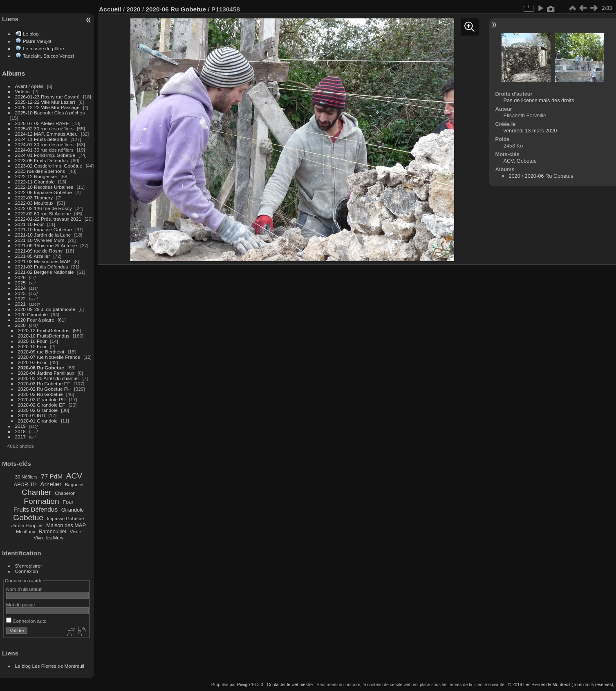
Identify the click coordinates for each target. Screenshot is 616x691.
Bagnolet (74, 485)
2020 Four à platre (35, 320)
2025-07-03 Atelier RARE (42, 123)
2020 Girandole (31, 314)
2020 (20, 325)
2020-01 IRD (32, 415)
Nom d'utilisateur (24, 589)
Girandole (73, 510)
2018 (20, 431)
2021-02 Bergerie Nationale (45, 272)
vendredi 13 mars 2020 (530, 131)
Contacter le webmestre (290, 684)
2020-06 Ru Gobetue (41, 368)
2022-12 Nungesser (36, 176)
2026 (20, 277)
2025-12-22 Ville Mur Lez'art (45, 102)
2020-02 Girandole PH (42, 399)
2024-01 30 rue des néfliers (45, 150)
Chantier (37, 492)
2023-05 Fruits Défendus (42, 160)
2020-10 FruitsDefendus (44, 336)
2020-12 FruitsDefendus (44, 330)
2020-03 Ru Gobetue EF (44, 384)
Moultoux (26, 532)
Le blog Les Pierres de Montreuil (50, 666)
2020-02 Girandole (38, 410)
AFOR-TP (25, 484)
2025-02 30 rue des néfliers (44, 129)
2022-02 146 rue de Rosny (44, 208)
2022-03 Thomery (34, 198)
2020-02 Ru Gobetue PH (45, 389)
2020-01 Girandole (38, 421)
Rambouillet (53, 531)
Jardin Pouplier (27, 526)
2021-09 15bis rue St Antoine (46, 245)
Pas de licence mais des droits (539, 100)
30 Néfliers (26, 477)
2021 (20, 304)
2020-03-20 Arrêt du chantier (49, 378)
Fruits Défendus (36, 509)
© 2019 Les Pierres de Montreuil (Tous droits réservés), (561, 684)
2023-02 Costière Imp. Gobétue (49, 166)
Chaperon (65, 493)
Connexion (27, 571)
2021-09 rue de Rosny (39, 251)
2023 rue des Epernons (40, 171)
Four (68, 502)
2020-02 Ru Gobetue (40, 394)
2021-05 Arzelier (33, 256)
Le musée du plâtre (44, 48)
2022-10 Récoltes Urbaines (44, 187)
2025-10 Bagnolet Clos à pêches (50, 113)
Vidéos (22, 91)
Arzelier (51, 484)
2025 (20, 283)
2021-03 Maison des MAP (43, 261)
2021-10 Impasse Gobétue (44, 229)
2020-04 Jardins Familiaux (46, 373)
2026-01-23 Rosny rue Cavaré (47, 97)
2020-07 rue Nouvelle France (49, 357)
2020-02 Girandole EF (42, 405)
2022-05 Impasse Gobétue (44, 192)
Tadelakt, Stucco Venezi (48, 56)
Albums (13, 73)
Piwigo (243, 684)
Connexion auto (26, 621)
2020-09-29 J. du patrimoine (45, 309)
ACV (74, 476)
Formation (41, 501)
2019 (20, 426)
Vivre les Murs (49, 538)
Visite (76, 532)
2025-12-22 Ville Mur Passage (47, 107)
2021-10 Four (30, 224)
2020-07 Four (32, 362)
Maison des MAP (66, 525)
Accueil (110, 9)
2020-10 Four (32, 341)
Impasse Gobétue (66, 519)
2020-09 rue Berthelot (41, 352)
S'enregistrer (29, 566)
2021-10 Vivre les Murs (40, 240)
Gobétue (28, 518)
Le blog (31, 34)
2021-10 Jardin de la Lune (43, 235)
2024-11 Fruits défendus (41, 139)
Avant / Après (29, 86)
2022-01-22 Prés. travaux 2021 (48, 219)
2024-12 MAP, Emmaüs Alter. (46, 134)
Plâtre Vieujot (37, 41)
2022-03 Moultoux (34, 203)
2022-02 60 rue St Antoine (43, 214)
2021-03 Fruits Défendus (42, 267)
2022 (20, 299)
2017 (20, 437)
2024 (20, 288)
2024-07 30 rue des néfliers (44, 144)
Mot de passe (21, 605)
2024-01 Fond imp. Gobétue (45, 155)
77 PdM (52, 476)
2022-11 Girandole (35, 182)
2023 (20, 293)
